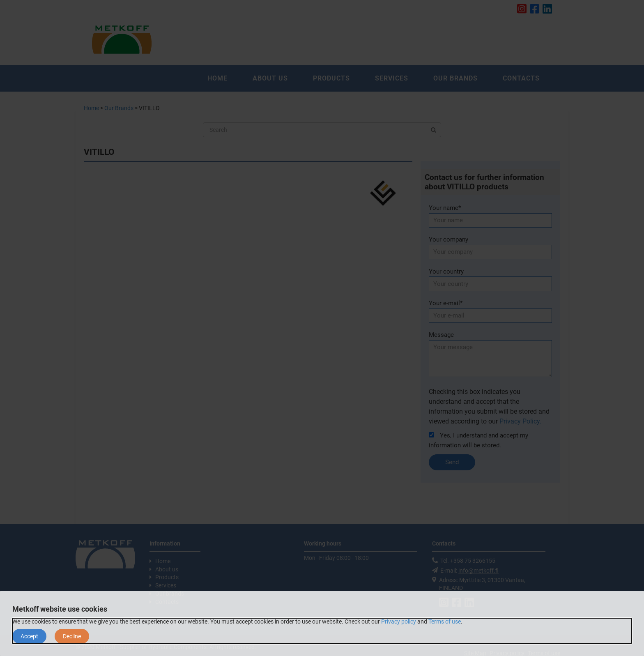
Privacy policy (399, 621)
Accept (29, 636)
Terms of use (445, 621)
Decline (72, 636)
